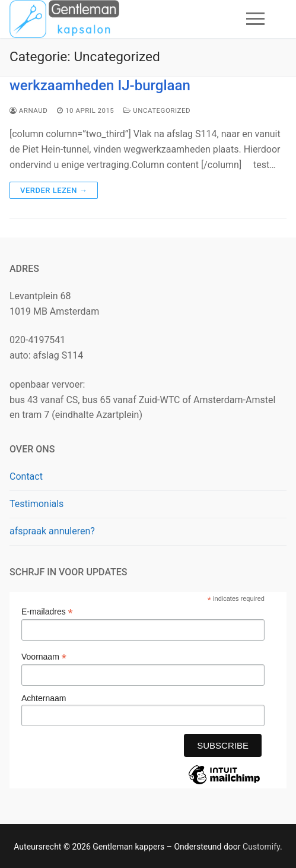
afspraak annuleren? (52, 531)
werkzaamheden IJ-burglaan (100, 85)
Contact (26, 476)
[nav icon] (255, 19)
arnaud (28, 110)
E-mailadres (47, 612)
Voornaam (44, 657)
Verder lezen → (54, 190)
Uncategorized (157, 110)
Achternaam (44, 698)
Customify (261, 847)
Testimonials (36, 504)
